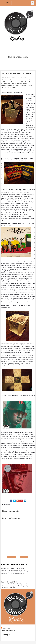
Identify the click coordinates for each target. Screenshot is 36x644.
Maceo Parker (22, 77)
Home (7, 3)
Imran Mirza (7, 628)
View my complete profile (8, 631)
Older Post (24, 557)
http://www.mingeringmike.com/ (18, 302)
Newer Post (11, 557)
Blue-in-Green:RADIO (14, 565)
